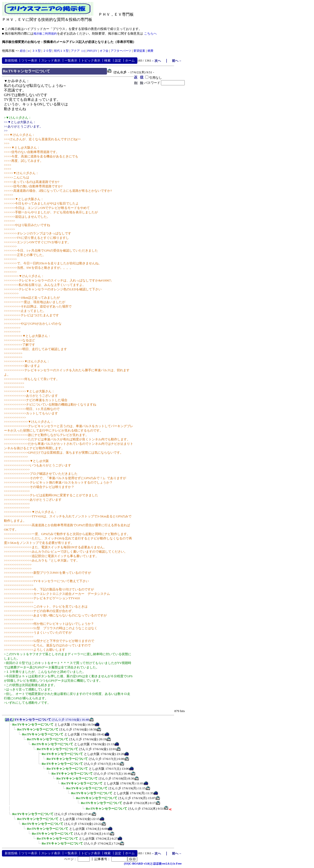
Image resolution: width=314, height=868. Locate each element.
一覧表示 (71, 60)
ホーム (130, 60)
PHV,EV (92, 51)
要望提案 (139, 51)
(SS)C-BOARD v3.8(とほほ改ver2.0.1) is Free (153, 864)
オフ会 (104, 51)
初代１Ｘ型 (61, 51)
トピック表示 (91, 60)
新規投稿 (11, 60)
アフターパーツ (121, 51)
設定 (118, 60)
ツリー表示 (29, 60)
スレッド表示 (51, 60)
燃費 (150, 51)
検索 (107, 60)
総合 (23, 51)
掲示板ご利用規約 (45, 34)
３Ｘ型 (36, 51)
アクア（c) (78, 51)
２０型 (47, 51)
